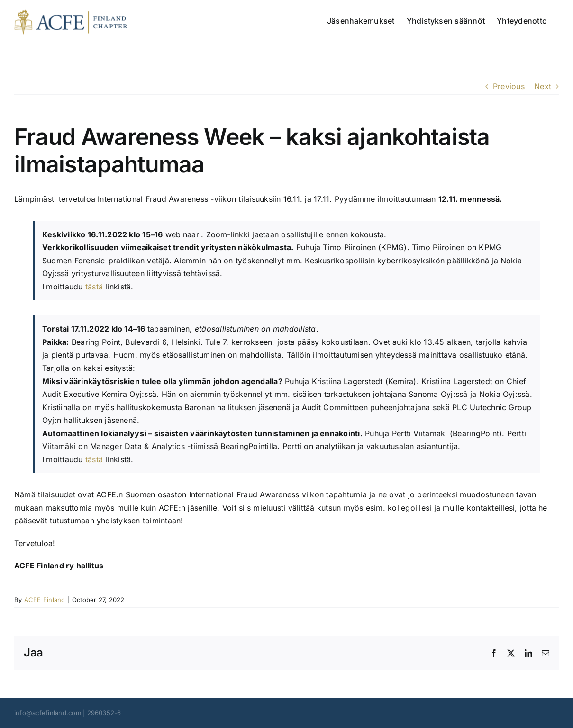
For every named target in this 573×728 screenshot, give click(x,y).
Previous (509, 86)
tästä (94, 287)
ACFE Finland (45, 600)
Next (543, 86)
